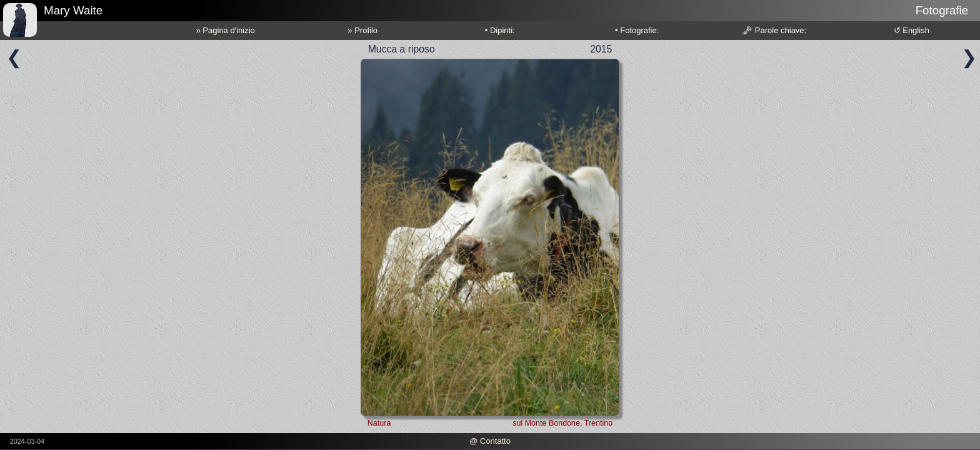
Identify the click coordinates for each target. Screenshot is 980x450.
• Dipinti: (500, 30)
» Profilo (362, 30)
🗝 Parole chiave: (774, 30)
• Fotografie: (637, 30)
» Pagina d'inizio (226, 30)
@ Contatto (490, 441)
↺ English (912, 30)
